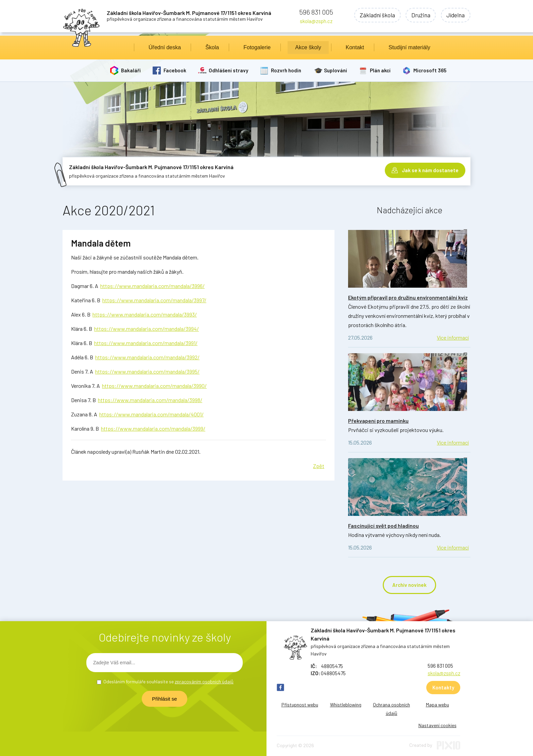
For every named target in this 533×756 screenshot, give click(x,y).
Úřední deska (165, 47)
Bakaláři (131, 70)
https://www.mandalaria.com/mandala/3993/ (145, 314)
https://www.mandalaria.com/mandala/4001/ (151, 414)
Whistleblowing (346, 705)
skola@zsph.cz (316, 21)
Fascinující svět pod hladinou (383, 526)
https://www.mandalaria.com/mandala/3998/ (150, 400)
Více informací (453, 337)
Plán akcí (381, 70)
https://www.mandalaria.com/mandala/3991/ (146, 343)
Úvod (120, 48)
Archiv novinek (409, 585)
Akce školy (308, 47)
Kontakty (443, 687)
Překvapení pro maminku (378, 421)
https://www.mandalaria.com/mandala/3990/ (154, 386)
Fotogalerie (257, 47)
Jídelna (455, 15)
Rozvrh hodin (286, 70)
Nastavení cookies (437, 725)
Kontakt (355, 47)
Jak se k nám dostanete (430, 170)
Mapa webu (437, 705)
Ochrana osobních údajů (391, 709)
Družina (419, 15)
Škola (212, 47)
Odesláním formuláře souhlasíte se (168, 681)
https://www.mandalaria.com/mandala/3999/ (153, 428)
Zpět (319, 466)
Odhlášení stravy (229, 70)
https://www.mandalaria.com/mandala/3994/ (147, 329)
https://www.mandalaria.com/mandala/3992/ (147, 357)
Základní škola (375, 15)
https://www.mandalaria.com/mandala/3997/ (154, 300)
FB (280, 687)
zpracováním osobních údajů (204, 681)
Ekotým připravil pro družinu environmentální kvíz (408, 297)
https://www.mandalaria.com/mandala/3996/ (152, 286)
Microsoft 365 (430, 70)
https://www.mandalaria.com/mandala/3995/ (147, 371)
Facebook (175, 70)
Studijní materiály (409, 47)
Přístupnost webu (300, 705)
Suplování (336, 70)
